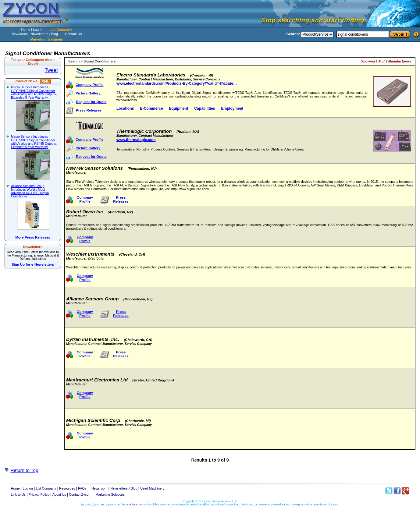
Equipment (178, 108)
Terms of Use (129, 505)
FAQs (82, 488)
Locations (125, 108)
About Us (59, 494)
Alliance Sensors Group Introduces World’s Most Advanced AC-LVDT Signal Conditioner (32, 207)
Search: (293, 34)
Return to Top (24, 470)
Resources (67, 488)
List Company (61, 30)
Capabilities (205, 108)
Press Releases (89, 110)
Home (26, 30)
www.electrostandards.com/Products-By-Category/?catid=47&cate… (177, 83)
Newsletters (39, 34)
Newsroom (19, 34)
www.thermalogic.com (136, 140)
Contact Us (73, 34)
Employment (232, 108)
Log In (38, 30)
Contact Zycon (80, 494)
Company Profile (90, 85)
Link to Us (18, 494)
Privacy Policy (39, 494)
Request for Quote (91, 102)
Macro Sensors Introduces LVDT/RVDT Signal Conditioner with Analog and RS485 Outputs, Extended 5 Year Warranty (34, 108)
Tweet (51, 70)
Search (74, 61)
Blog (55, 34)
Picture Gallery (88, 93)
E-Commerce (151, 108)
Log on (28, 488)
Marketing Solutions (110, 494)
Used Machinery (152, 488)
